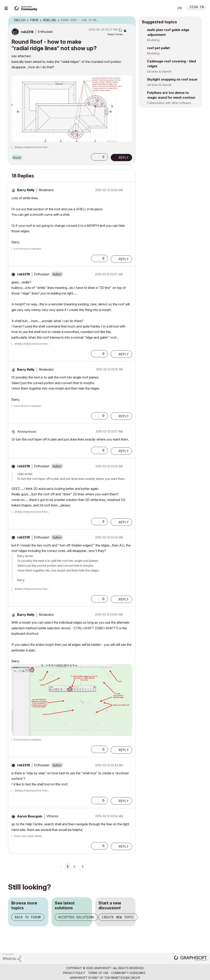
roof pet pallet (158, 48)
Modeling (153, 40)
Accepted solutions (76, 917)
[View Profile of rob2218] (27, 32)
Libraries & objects (159, 71)
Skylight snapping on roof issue (172, 79)
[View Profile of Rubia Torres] (115, 34)
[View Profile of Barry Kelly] (26, 190)
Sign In (197, 7)
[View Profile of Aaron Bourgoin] (30, 816)
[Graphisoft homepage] (190, 959)
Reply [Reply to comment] (124, 259)
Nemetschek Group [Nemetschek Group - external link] (126, 978)
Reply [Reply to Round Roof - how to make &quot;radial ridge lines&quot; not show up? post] (124, 158)
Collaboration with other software (169, 103)
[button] (72, 109)
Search (168, 8)
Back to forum (28, 917)
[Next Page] (83, 867)
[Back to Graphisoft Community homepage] (27, 8)
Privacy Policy (74, 973)
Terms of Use (98, 973)
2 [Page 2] (74, 867)
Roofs (17, 158)
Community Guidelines (128, 973)
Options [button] (130, 20)
